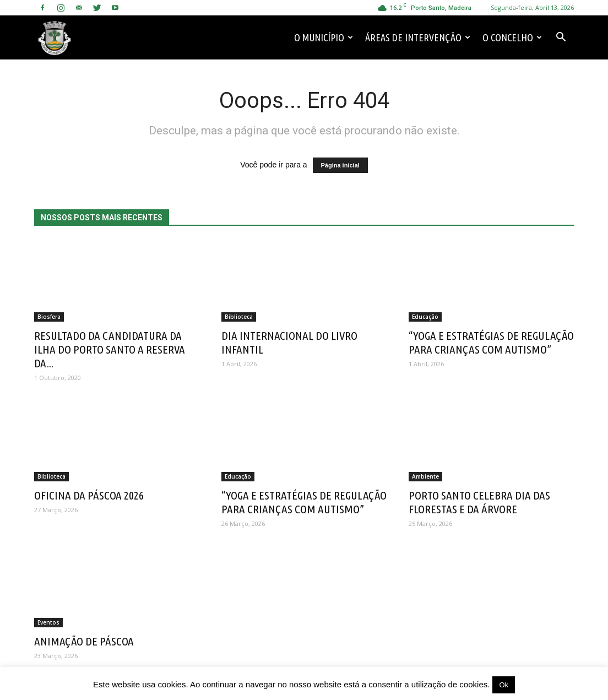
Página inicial (340, 165)
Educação (425, 317)
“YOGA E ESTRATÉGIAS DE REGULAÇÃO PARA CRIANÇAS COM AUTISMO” (491, 342)
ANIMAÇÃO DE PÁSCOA (84, 641)
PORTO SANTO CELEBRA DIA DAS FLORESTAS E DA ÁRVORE (479, 502)
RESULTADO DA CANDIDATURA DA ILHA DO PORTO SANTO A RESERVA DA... (110, 349)
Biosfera (49, 317)
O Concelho (512, 37)
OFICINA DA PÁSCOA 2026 (89, 495)
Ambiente (425, 476)
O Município (324, 37)
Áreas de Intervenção (418, 37)
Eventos (48, 622)
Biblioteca (239, 317)
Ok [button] (504, 685)
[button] (561, 37)
